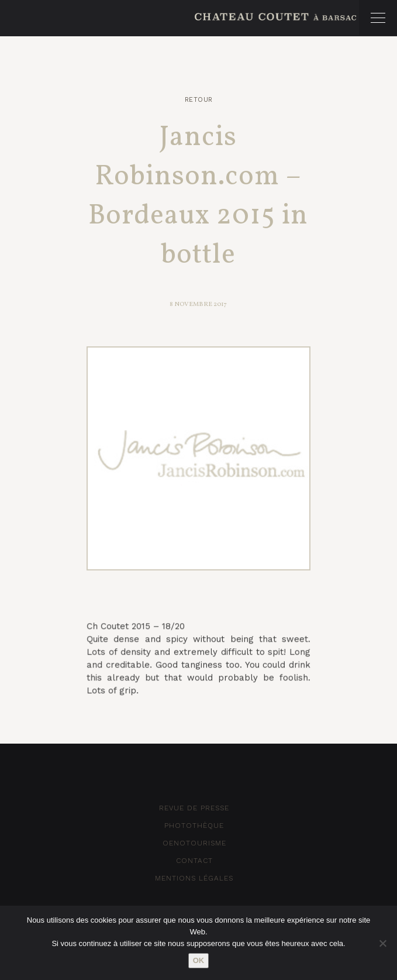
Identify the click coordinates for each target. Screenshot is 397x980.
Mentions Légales (194, 878)
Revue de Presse (194, 808)
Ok (199, 960)
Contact (194, 861)
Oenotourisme (194, 843)
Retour (199, 100)
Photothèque (194, 826)
